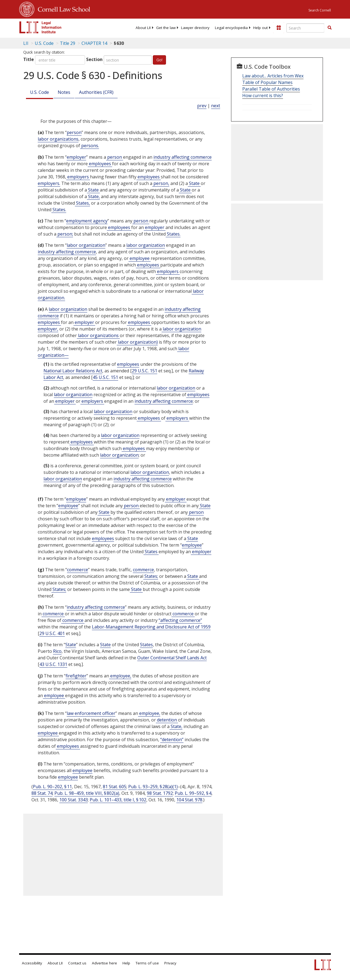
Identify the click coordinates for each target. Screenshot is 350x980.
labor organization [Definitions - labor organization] (86, 245)
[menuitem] (143, 28)
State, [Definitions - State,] (93, 196)
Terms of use (147, 963)
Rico (57, 651)
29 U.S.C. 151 (145, 371)
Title (29, 59)
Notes (64, 92)
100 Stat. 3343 (74, 800)
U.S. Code (40, 92)
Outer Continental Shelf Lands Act (172, 658)
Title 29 (68, 43)
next (216, 106)
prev (202, 106)
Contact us (77, 963)
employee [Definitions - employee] (140, 258)
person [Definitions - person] (74, 132)
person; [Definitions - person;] (65, 234)
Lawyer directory (195, 28)
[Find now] (329, 28)
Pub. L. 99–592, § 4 (193, 793)
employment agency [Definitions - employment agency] (87, 221)
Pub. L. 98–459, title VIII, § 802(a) (87, 793)
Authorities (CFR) (96, 92)
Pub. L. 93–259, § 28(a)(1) (153, 787)
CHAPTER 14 (94, 43)
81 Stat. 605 (115, 787)
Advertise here (104, 963)
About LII (143, 28)
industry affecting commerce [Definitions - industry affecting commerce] (183, 157)
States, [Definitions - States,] (82, 203)
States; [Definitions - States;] (151, 576)
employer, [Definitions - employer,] (48, 329)
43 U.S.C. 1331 (53, 664)
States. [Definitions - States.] (59, 210)
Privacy (170, 963)
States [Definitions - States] (151, 552)
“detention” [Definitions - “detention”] (172, 740)
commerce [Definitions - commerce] (78, 570)
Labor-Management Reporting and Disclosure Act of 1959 (151, 627)
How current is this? (263, 95)
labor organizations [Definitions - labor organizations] (58, 139)
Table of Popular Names (267, 82)
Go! (159, 60)
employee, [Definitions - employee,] (120, 676)
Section (94, 59)
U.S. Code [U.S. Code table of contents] (44, 43)
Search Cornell (320, 10)
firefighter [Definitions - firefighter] (76, 676)
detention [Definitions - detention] (167, 720)
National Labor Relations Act (73, 371)
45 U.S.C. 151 (105, 377)
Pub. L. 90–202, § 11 (52, 787)
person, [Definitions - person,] (161, 183)
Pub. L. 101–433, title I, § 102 (118, 800)
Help (126, 963)
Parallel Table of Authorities (271, 89)
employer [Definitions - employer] (76, 157)
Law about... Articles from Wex (273, 76)
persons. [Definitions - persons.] (90, 146)
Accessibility (32, 963)
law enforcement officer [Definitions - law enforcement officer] (91, 713)
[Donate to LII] (279, 28)
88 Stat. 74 (42, 793)
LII (26, 43)
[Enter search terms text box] (305, 28)
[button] (329, 28)
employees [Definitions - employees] (100, 164)
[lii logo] (40, 27)
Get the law (166, 28)
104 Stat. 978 (189, 800)
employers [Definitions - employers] (78, 177)
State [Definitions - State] (194, 183)
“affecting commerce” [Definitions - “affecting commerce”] (180, 620)
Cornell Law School (62, 8)
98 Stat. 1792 (160, 793)
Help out (260, 28)
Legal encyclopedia (231, 28)
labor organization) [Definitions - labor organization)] (137, 342)
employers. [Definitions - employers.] (49, 183)
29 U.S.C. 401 (52, 633)
